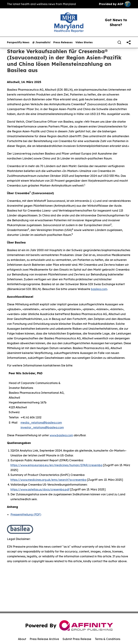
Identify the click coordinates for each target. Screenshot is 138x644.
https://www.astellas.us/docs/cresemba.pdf (40, 489)
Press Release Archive (44, 639)
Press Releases (63, 42)
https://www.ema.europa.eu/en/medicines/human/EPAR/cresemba (56, 465)
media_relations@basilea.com (41, 423)
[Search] (119, 42)
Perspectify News (18, 42)
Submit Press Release (77, 639)
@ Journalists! (41, 42)
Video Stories (84, 42)
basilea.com (99, 289)
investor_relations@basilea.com (42, 427)
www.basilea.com (61, 435)
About (22, 639)
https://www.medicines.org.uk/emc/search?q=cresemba (48, 480)
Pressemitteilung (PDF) (26, 514)
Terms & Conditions (108, 639)
